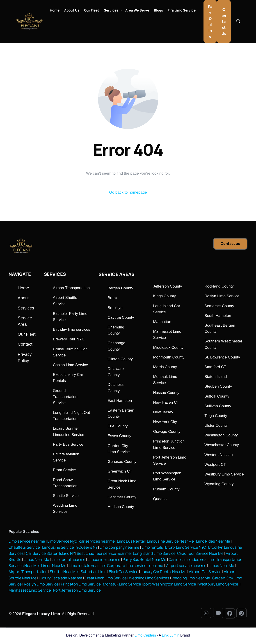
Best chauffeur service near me (103, 554)
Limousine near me (104, 561)
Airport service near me (186, 567)
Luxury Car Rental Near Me (164, 573)
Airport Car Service (205, 573)
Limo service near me (27, 542)
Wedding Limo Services (149, 579)
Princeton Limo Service (81, 585)
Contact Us (224, 22)
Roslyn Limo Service (41, 585)
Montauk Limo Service (122, 585)
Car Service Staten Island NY (50, 554)
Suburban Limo (94, 573)
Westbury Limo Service (219, 585)
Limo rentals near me (87, 567)
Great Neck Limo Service (106, 579)
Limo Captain (145, 636)
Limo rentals (152, 548)
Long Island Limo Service (154, 554)
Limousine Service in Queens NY (70, 548)
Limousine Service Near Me (170, 542)
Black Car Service (124, 573)
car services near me (97, 542)
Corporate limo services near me (135, 567)
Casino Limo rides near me (191, 561)
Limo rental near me (68, 561)
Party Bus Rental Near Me (144, 561)
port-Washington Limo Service (170, 585)
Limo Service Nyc (62, 542)
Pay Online (210, 22)
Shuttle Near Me (64, 573)
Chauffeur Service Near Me (200, 554)
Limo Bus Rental (130, 542)
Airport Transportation (28, 573)
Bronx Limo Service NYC (185, 548)
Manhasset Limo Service (30, 591)
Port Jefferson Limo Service (77, 591)
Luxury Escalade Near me (61, 579)
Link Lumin (170, 636)
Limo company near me (119, 548)
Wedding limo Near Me (191, 579)
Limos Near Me (36, 561)
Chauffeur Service (24, 548)
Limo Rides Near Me (213, 542)
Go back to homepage (128, 193)
